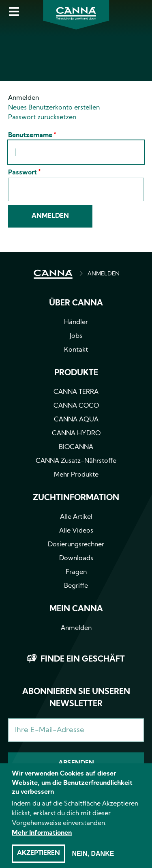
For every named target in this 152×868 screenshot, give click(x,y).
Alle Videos (76, 531)
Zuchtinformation (76, 498)
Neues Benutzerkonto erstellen (54, 108)
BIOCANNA (76, 447)
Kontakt (76, 350)
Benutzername (30, 135)
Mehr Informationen (42, 841)
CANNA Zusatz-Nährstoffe (76, 461)
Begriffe (76, 586)
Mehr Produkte (76, 475)
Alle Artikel (76, 517)
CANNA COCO (76, 406)
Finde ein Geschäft (83, 660)
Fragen (76, 572)
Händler (76, 322)
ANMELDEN (104, 274)
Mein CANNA (76, 609)
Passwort (22, 173)
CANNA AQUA (76, 420)
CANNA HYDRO (76, 434)
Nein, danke (93, 862)
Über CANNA (76, 303)
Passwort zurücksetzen (42, 118)
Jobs (76, 336)
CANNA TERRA (76, 392)
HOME (53, 274)
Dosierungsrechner (76, 545)
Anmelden (24, 98)
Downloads (76, 559)
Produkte (76, 373)
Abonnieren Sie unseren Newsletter (76, 698)
